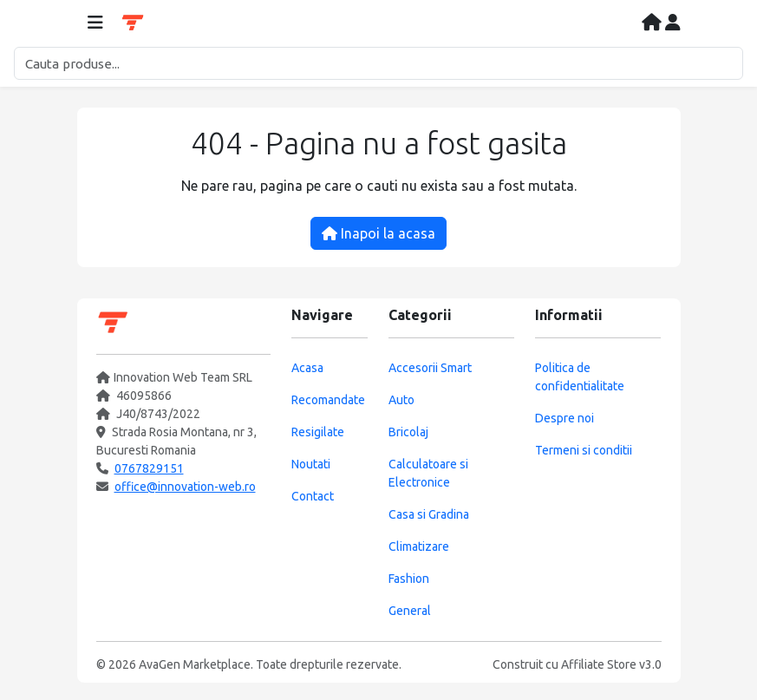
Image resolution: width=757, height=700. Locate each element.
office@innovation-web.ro (185, 487)
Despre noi (564, 418)
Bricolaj (408, 432)
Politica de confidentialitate (580, 377)
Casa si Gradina (429, 514)
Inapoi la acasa (378, 233)
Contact (313, 496)
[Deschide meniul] (95, 23)
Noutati (311, 464)
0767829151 (149, 468)
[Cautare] (378, 63)
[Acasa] (653, 23)
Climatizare (419, 546)
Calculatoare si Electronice (428, 473)
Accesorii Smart (430, 368)
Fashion (409, 579)
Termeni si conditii (584, 450)
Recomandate (328, 400)
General (410, 611)
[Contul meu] (673, 23)
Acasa (307, 368)
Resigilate (318, 432)
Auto (401, 400)
